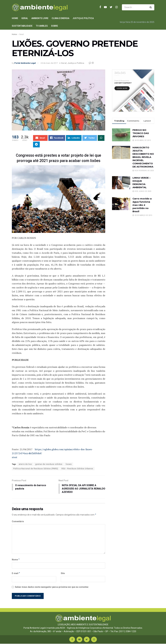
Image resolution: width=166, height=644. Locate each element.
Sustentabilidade (22, 26)
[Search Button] (151, 7)
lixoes (69, 464)
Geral (25, 18)
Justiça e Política (83, 18)
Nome (16, 560)
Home (15, 18)
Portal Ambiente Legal (25, 63)
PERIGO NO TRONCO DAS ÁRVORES (141, 133)
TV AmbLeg (42, 26)
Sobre (54, 26)
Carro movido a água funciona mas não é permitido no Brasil (142, 205)
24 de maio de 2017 (49, 63)
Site (63, 574)
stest (15, 457)
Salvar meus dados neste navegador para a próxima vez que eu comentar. (52, 587)
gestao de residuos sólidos (49, 464)
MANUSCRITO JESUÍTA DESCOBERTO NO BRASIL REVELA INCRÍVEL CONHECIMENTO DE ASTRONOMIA (143, 157)
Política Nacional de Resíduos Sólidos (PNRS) (36, 469)
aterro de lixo (25, 464)
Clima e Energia (60, 18)
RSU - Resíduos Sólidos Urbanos (77, 469)
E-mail (16, 574)
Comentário (18, 522)
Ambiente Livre (40, 18)
